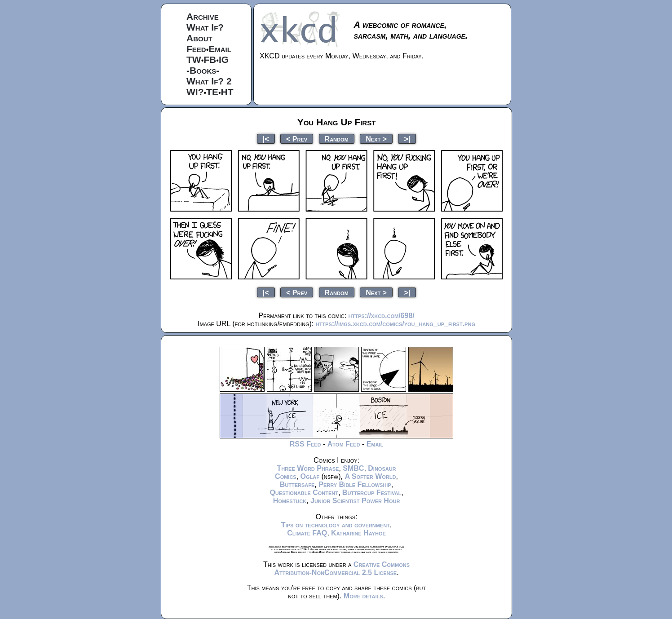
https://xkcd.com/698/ (382, 316)
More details (363, 596)
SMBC (353, 468)
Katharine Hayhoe (358, 533)
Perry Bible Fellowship (355, 484)
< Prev (297, 139)
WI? (195, 92)
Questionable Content (304, 493)
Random (337, 139)
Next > (376, 139)
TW (194, 60)
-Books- (203, 70)
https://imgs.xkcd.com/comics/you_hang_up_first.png (396, 324)
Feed (196, 49)
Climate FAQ (307, 533)
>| (407, 139)
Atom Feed (344, 444)
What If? (205, 27)
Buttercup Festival (372, 493)
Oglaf (310, 476)
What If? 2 (209, 81)
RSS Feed (305, 444)
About (199, 38)
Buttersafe (297, 484)
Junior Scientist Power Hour (355, 501)
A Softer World (370, 476)
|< (266, 139)
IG (224, 60)
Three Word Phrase (308, 468)
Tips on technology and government (336, 525)
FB (210, 60)
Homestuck (290, 501)
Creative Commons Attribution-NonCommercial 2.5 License (342, 568)
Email (220, 49)
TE (212, 92)
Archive (203, 16)
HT (227, 92)
